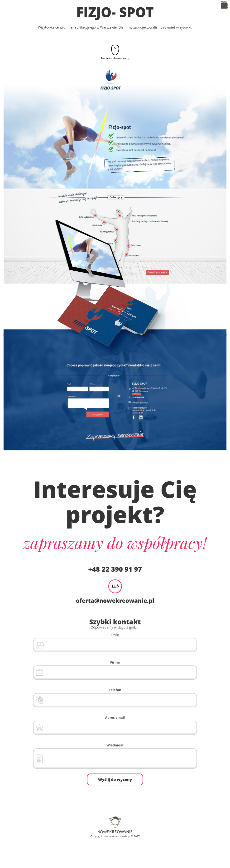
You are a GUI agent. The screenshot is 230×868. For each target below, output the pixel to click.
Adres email (115, 717)
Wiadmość (115, 744)
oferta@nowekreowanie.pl (115, 600)
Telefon (115, 689)
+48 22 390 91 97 (115, 568)
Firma (115, 661)
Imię (115, 634)
